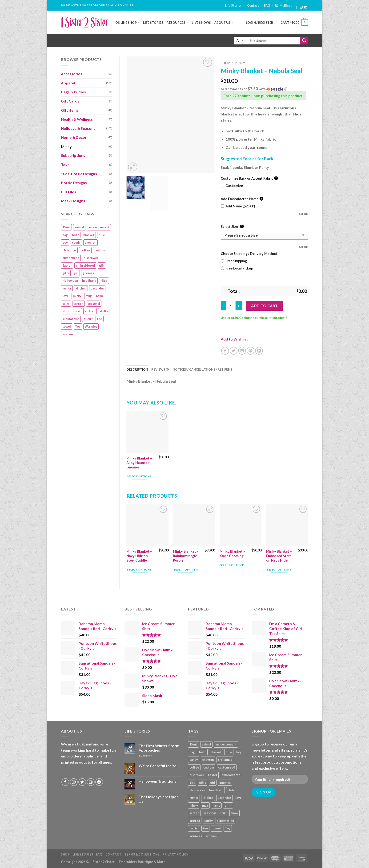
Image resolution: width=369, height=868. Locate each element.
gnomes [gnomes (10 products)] (88, 273)
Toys (65, 164)
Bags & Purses (73, 92)
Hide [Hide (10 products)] (104, 281)
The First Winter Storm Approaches (159, 748)
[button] (264, 89)
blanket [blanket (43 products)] (89, 235)
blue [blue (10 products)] (102, 235)
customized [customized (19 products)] (71, 258)
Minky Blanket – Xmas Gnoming (232, 554)
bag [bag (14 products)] (65, 235)
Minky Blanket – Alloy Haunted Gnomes (139, 463)
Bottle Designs (74, 183)
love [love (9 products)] (66, 296)
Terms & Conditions (142, 854)
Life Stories (233, 5)
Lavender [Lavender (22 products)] (97, 288)
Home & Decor (74, 137)
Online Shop (128, 22)
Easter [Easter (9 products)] (67, 266)
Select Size (232, 227)
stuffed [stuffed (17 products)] (90, 311)
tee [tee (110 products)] (100, 319)
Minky (66, 146)
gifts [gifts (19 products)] (66, 273)
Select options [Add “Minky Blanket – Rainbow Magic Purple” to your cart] (186, 569)
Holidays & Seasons (78, 128)
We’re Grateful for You (159, 766)
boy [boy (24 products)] (65, 242)
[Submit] (304, 41)
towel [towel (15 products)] (67, 326)
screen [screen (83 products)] (78, 304)
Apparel (68, 83)
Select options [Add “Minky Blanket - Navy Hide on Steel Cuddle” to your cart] (139, 569)
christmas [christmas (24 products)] (69, 250)
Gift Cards (70, 101)
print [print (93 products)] (66, 304)
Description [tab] (137, 369)
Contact (253, 5)
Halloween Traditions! (158, 781)
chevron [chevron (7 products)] (90, 242)
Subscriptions (73, 155)
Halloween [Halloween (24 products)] (70, 281)
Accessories (72, 74)
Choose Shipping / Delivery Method (250, 254)
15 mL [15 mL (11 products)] (66, 227)
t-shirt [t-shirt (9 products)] (88, 319)
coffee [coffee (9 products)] (85, 250)
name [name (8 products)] (100, 296)
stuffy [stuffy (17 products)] (104, 311)
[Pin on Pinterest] (251, 351)
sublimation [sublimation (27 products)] (71, 319)
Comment (145, 755)
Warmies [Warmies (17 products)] (91, 326)
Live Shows (201, 23)
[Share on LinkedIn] (259, 351)
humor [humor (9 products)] (67, 288)
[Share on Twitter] (234, 351)
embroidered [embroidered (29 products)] (85, 266)
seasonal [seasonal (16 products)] (94, 304)
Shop (225, 63)
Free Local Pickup (237, 268)
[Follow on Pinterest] (99, 782)
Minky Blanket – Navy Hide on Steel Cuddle (139, 556)
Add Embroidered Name (242, 199)
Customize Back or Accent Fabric (249, 178)
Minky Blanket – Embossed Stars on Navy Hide (279, 556)
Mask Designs (73, 201)
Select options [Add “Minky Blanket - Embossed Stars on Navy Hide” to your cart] (279, 569)
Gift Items (70, 110)
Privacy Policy (175, 854)
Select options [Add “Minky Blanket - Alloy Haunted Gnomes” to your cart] (139, 476)
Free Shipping (234, 261)
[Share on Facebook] (225, 351)
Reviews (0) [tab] (160, 369)
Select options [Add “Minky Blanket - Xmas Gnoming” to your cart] (233, 565)
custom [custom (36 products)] (100, 250)
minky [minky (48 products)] (77, 296)
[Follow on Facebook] (297, 8)
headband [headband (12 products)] (89, 281)
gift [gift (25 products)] (102, 266)
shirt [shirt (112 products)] (66, 311)
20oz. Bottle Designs (79, 174)
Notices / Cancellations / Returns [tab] (203, 369)
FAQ (267, 5)
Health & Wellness (77, 119)
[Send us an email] (306, 8)
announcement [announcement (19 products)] (99, 227)
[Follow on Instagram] (301, 8)
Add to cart (264, 306)
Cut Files (68, 192)
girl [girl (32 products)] (76, 273)
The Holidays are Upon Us (159, 799)
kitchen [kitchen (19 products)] (81, 288)
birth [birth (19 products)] (76, 235)
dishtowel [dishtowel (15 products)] (91, 258)
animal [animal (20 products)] (79, 227)
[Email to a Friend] (242, 351)
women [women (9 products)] (68, 334)
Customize (232, 186)
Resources (178, 22)
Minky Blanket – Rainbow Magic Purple (186, 556)
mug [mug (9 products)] (89, 296)
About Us (224, 22)
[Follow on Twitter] (82, 782)
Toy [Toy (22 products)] (78, 326)
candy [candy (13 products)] (76, 242)
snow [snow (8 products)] (77, 311)
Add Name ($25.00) (238, 206)
